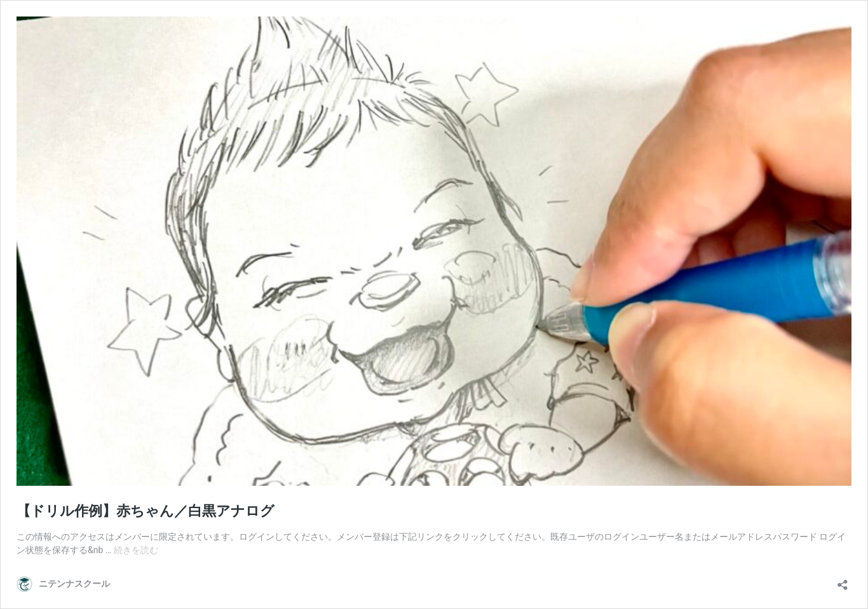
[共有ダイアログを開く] (843, 581)
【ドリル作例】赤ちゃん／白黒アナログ (146, 511)
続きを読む (136, 550)
